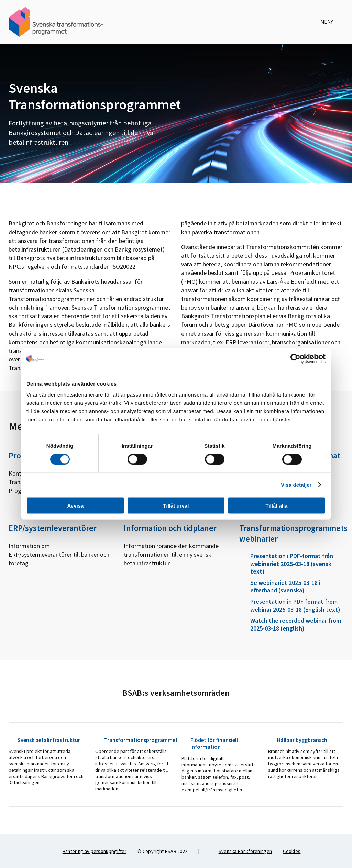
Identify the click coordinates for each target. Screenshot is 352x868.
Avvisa (76, 505)
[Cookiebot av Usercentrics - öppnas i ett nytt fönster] (295, 359)
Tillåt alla (277, 505)
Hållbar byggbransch (298, 740)
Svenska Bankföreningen (241, 851)
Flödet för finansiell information (210, 743)
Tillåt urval (176, 505)
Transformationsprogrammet (133, 740)
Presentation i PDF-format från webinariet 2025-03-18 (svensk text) (286, 564)
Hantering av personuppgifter (95, 851)
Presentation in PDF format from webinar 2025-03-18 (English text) (290, 606)
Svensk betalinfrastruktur (44, 740)
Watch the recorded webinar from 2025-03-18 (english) (290, 625)
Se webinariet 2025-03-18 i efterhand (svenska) (280, 587)
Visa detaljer (296, 485)
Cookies (292, 851)
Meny (332, 22)
